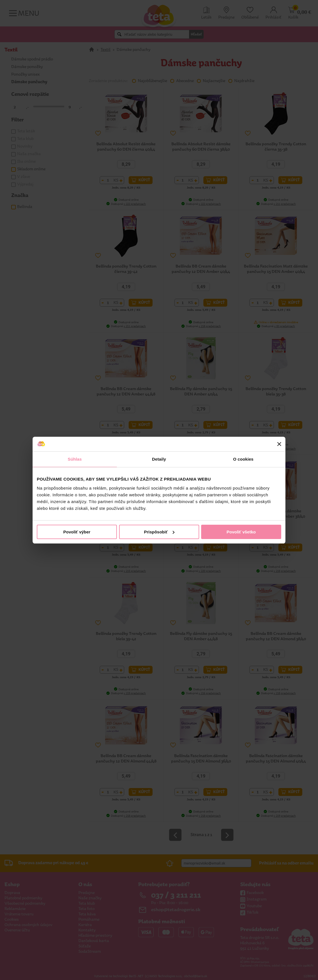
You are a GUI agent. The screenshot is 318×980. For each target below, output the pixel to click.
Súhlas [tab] (75, 459)
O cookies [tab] (243, 459)
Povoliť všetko (241, 532)
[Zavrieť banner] (279, 444)
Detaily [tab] (159, 459)
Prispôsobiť (159, 532)
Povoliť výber (77, 532)
